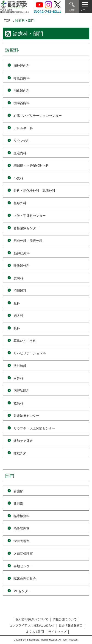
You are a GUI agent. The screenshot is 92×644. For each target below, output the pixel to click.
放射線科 (20, 366)
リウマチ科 (22, 141)
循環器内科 (22, 103)
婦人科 (18, 316)
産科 (17, 303)
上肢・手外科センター (30, 216)
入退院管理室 (23, 554)
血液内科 (20, 153)
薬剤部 (18, 504)
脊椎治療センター (26, 228)
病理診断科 (22, 391)
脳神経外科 (22, 253)
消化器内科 (22, 91)
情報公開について (65, 619)
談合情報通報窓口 (71, 625)
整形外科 (20, 203)
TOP (7, 20)
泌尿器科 (20, 291)
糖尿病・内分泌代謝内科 (31, 166)
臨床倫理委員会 (25, 578)
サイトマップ (57, 632)
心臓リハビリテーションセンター (38, 116)
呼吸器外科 (22, 266)
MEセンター (22, 591)
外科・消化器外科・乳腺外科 (34, 191)
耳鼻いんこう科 (25, 341)
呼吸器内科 (22, 78)
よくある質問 (35, 632)
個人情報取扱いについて (32, 619)
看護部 (18, 491)
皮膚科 (18, 278)
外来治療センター (26, 416)
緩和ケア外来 (23, 441)
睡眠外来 (20, 453)
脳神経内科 (22, 66)
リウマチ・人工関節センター (34, 428)
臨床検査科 (22, 516)
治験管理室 (22, 529)
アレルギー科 (23, 128)
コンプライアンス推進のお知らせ (32, 625)
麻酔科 (18, 378)
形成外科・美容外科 (28, 241)
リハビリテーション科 (30, 353)
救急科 (18, 403)
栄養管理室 (22, 541)
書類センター (23, 566)
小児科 (18, 178)
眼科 (17, 328)
